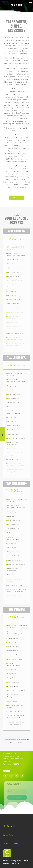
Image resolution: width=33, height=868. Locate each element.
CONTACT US (16, 198)
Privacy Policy (8, 835)
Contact (2, 434)
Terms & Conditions (11, 844)
